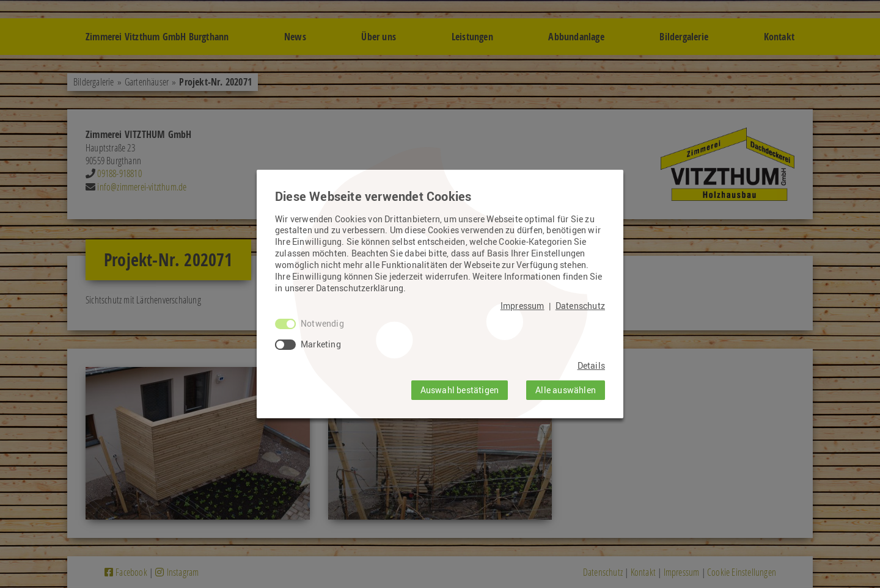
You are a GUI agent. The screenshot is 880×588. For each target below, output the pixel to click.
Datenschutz (580, 306)
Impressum (522, 306)
